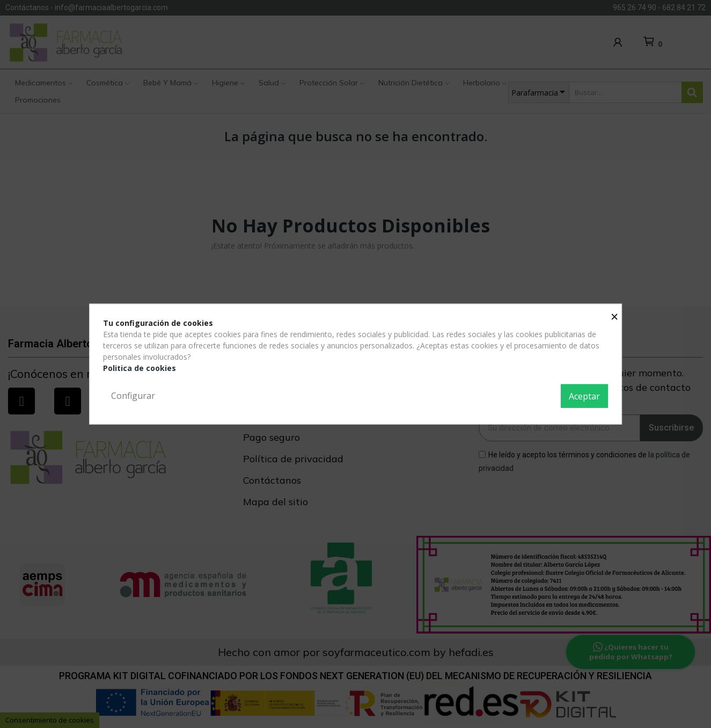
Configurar (133, 396)
